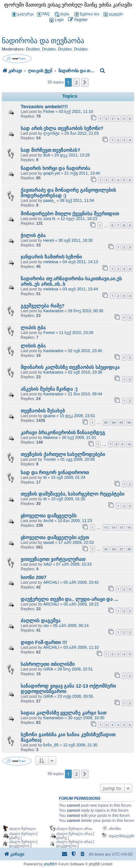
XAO (47, 564)
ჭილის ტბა (33, 235)
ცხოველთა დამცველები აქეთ (55, 537)
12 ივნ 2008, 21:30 (80, 745)
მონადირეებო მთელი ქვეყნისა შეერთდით (70, 214)
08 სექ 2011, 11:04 (77, 200)
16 (129, 527)
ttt (45, 477)
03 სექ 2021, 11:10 (76, 111)
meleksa (51, 262)
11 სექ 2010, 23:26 (76, 333)
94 (114, 422)
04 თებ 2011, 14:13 (80, 262)
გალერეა (23, 14)
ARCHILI (51, 582)
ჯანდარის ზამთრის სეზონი (51, 257)
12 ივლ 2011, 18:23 (79, 219)
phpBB (49, 864)
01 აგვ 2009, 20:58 (78, 459)
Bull (46, 155)
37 (121, 549)
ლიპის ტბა (33, 328)
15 (121, 527)
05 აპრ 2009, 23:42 (81, 582)
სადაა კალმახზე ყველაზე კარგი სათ (63, 713)
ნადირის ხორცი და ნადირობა (55, 168)
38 (129, 549)
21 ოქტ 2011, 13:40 (82, 173)
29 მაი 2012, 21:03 (82, 133)
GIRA (48, 669)
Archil (48, 521)
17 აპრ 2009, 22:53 (76, 542)
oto (46, 625)
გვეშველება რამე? (43, 306)
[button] (85, 82)
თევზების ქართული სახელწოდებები (63, 454)
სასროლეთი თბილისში (48, 664)
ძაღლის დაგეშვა (41, 621)
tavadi (48, 542)
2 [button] (76, 82)
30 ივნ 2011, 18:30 (75, 240)
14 (114, 527)
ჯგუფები (113, 14)
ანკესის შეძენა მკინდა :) (49, 389)
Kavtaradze (53, 311)
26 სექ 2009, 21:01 (79, 437)
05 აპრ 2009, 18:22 (81, 604)
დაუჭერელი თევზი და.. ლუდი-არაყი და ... (69, 599)
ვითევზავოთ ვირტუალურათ (53, 559)
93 (106, 422)
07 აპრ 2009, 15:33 (74, 564)
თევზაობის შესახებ (43, 411)
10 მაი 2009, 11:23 (75, 521)
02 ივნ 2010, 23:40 (85, 351)
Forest (49, 333)
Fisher (49, 111)
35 (106, 549)
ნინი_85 (51, 745)
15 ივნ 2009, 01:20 (68, 499)
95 (121, 422)
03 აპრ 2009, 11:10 (81, 647)
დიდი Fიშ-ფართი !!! (44, 642)
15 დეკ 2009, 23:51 (77, 416)
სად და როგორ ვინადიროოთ (55, 472)
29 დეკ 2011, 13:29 (72, 155)
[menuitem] (56, 20)
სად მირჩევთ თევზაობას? (50, 150)
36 (114, 549)
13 (106, 527)
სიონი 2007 (34, 577)
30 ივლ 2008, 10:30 (86, 718)
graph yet (51, 173)
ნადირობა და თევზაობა (43, 41)
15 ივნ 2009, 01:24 (68, 477)
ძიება (62, 14)
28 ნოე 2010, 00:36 (85, 311)
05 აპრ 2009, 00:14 (71, 625)
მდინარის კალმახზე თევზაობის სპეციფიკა (70, 367)
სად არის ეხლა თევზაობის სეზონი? (62, 128)
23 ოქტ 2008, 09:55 (75, 696)
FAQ (43, 14)
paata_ (49, 200)
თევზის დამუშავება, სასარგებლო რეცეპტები (73, 494)
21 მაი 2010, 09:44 (85, 394)
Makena (50, 437)
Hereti (48, 240)
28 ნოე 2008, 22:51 (75, 669)
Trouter (50, 459)
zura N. (50, 219)
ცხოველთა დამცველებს (49, 516)
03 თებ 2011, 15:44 (80, 289)
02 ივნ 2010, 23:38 (85, 372)
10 (129, 444)
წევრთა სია (87, 14)
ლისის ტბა (33, 346)
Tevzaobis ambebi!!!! (44, 107)
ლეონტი (51, 133)
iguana (49, 416)
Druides (33, 49)
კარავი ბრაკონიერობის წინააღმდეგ (63, 433)
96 (129, 422)
